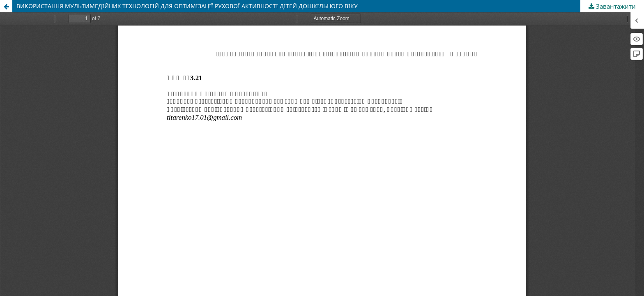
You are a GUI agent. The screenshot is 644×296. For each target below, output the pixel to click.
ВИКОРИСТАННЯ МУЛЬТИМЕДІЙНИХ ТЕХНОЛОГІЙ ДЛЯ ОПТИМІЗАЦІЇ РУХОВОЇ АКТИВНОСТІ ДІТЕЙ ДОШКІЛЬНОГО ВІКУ (187, 6)
